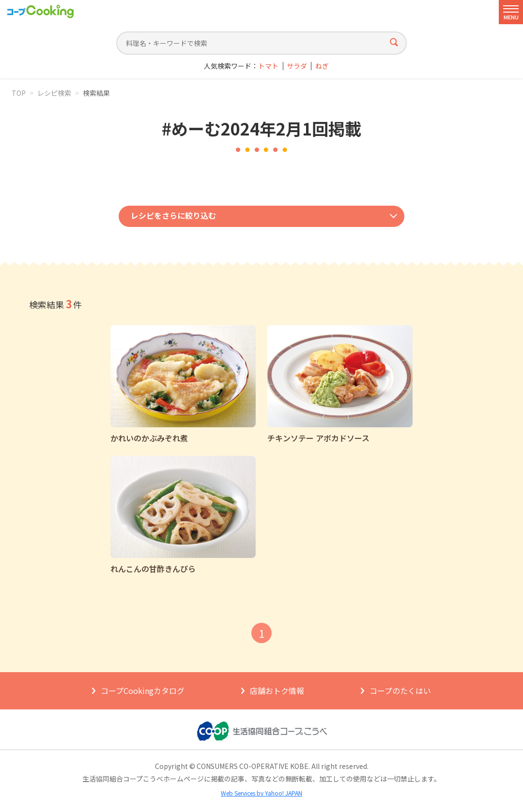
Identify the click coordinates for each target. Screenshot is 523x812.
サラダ (297, 66)
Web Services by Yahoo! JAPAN (261, 793)
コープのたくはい (400, 691)
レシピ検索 (54, 93)
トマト (268, 66)
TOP (19, 93)
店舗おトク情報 (277, 691)
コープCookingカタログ (143, 691)
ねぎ (322, 66)
